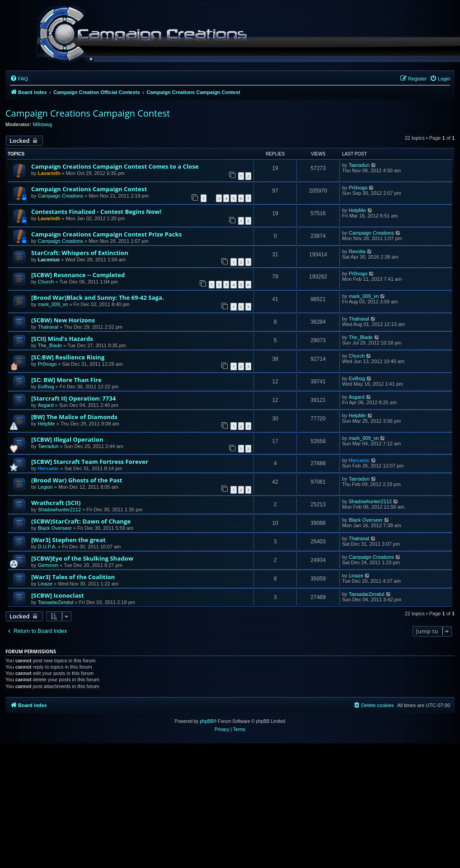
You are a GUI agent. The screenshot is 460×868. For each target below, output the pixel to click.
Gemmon (48, 565)
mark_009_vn (53, 304)
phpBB (207, 721)
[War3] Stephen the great (68, 540)
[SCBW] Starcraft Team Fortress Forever (90, 462)
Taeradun (359, 165)
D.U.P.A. (47, 547)
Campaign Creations (61, 196)
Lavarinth (49, 173)
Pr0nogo (358, 188)
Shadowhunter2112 (59, 509)
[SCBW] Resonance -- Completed (78, 275)
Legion (45, 487)
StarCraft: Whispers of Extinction (80, 253)
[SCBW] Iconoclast (58, 595)
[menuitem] (19, 79)
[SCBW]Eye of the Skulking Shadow (82, 558)
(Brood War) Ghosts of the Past (77, 480)
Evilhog (46, 387)
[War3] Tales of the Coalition (73, 577)
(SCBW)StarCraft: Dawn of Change (81, 521)
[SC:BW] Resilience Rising (68, 357)
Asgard (46, 405)
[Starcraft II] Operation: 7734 (73, 398)
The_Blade (50, 345)
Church (46, 282)
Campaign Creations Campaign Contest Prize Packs (106, 234)
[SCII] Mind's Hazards (62, 339)
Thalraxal (48, 327)
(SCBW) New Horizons (63, 320)
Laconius (49, 259)
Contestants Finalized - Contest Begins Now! (96, 212)
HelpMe (357, 210)
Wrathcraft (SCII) (56, 503)
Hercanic (48, 468)
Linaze (45, 584)
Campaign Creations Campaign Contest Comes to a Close (115, 166)
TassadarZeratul (56, 602)
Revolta (357, 251)
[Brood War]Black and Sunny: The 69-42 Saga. (98, 297)
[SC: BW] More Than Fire (66, 380)
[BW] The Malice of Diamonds (74, 417)
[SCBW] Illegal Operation (67, 439)
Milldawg (43, 124)
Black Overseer (55, 528)
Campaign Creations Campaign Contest (88, 113)
